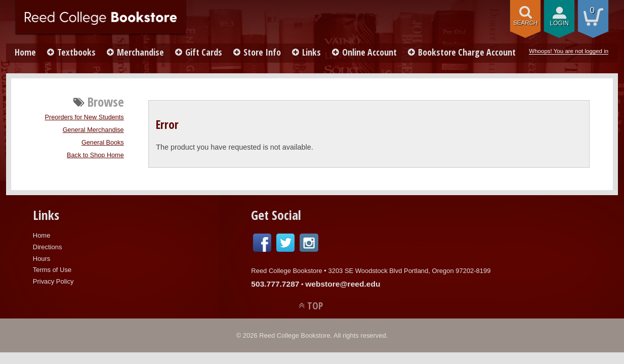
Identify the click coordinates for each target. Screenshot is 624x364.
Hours (42, 259)
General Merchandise (93, 130)
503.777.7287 (275, 284)
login (559, 23)
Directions (48, 247)
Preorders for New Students (85, 117)
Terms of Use (52, 270)
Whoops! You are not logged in (569, 51)
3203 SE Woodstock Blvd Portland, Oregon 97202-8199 (410, 271)
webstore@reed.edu (343, 284)
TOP (315, 306)
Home (25, 52)
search (525, 23)
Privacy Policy (53, 281)
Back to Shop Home (95, 155)
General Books (103, 143)
